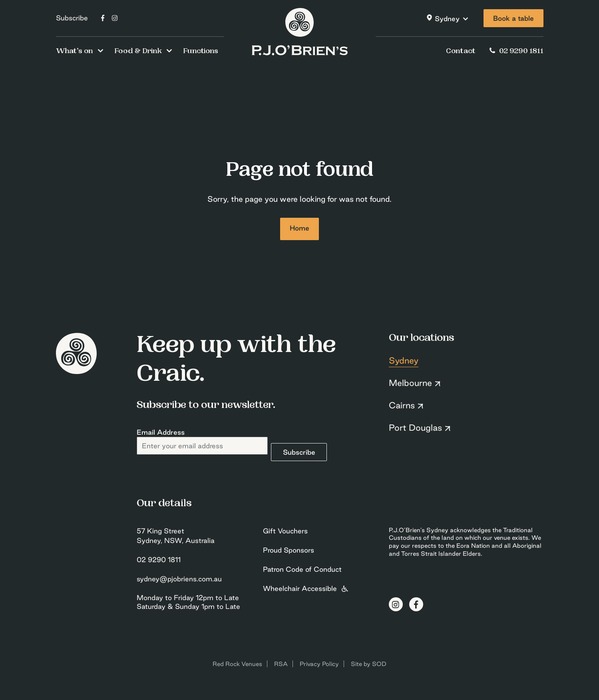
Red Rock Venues (237, 664)
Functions (201, 52)
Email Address (161, 432)
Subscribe (72, 18)
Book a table (513, 18)
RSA (281, 664)
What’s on (75, 52)
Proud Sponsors (289, 550)
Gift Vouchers (285, 531)
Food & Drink (138, 52)
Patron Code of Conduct (302, 569)
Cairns (402, 405)
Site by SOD (369, 664)
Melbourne (410, 383)
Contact (461, 52)
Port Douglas (415, 428)
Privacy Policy (319, 664)
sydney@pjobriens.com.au (179, 579)
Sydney (447, 19)
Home (299, 228)
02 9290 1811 (515, 52)
